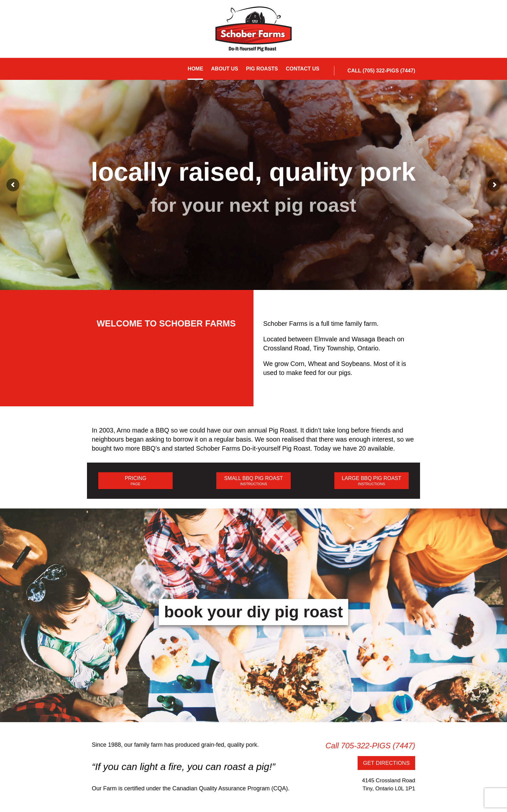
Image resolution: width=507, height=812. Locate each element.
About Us (225, 69)
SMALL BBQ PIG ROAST (253, 481)
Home (195, 69)
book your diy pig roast (254, 612)
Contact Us (303, 69)
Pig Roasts (262, 69)
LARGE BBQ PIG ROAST (372, 481)
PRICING (135, 481)
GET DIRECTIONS (386, 763)
